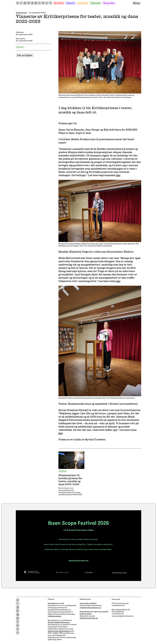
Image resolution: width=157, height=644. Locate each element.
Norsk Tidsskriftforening (59, 622)
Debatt (71, 3)
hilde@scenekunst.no (89, 618)
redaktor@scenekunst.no (90, 608)
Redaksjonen (21, 13)
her (118, 175)
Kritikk (59, 3)
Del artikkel (25, 55)
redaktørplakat (54, 616)
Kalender (109, 3)
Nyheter (96, 3)
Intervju (83, 3)
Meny (137, 3)
